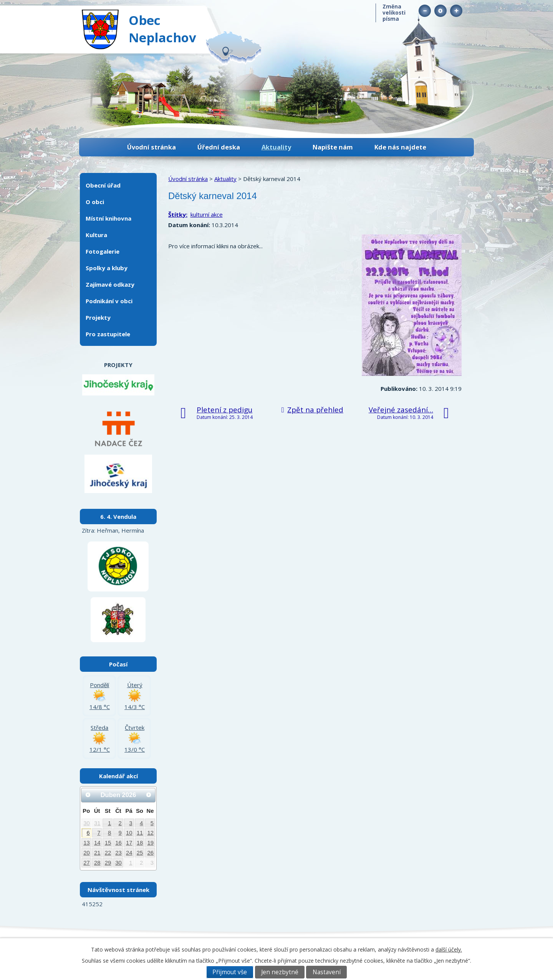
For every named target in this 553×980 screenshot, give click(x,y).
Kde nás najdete (400, 147)
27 (87, 863)
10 (129, 833)
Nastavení (327, 972)
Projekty (98, 317)
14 (97, 843)
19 (151, 843)
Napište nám (333, 147)
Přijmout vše (230, 972)
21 (97, 853)
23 (118, 853)
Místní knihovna (108, 218)
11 (140, 833)
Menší (425, 11)
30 (87, 823)
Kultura (96, 235)
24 (129, 853)
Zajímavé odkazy (110, 284)
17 (129, 843)
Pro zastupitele (108, 334)
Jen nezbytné (280, 972)
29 (108, 863)
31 (97, 823)
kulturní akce (207, 214)
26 (151, 853)
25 (140, 853)
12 (151, 833)
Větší (456, 11)
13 (87, 843)
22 (108, 853)
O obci (95, 202)
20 (87, 853)
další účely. (449, 949)
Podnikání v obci (109, 301)
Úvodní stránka (151, 147)
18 (140, 843)
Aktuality (276, 147)
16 (118, 843)
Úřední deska (219, 147)
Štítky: (178, 214)
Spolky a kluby (107, 268)
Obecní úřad (103, 185)
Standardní (440, 11)
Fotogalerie (103, 251)
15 (108, 843)
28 (97, 863)
